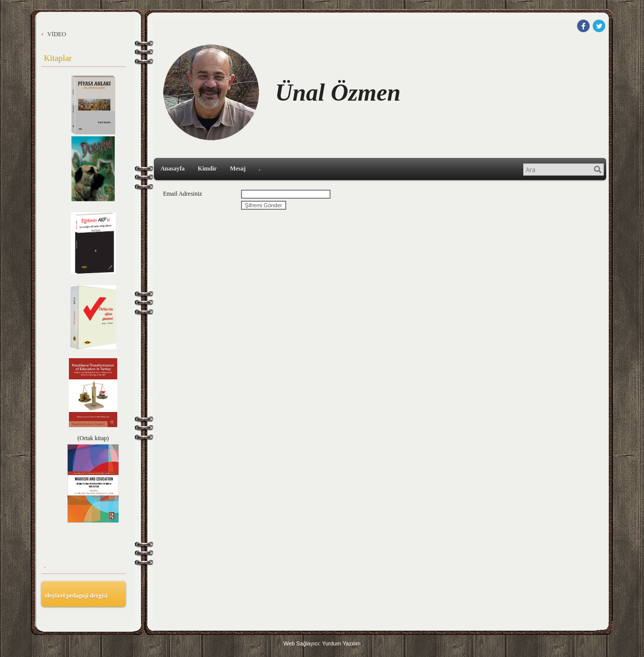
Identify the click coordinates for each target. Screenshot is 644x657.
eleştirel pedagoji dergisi (76, 596)
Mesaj (238, 169)
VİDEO (57, 34)
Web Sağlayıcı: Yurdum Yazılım (322, 643)
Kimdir (207, 169)
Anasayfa (173, 169)
